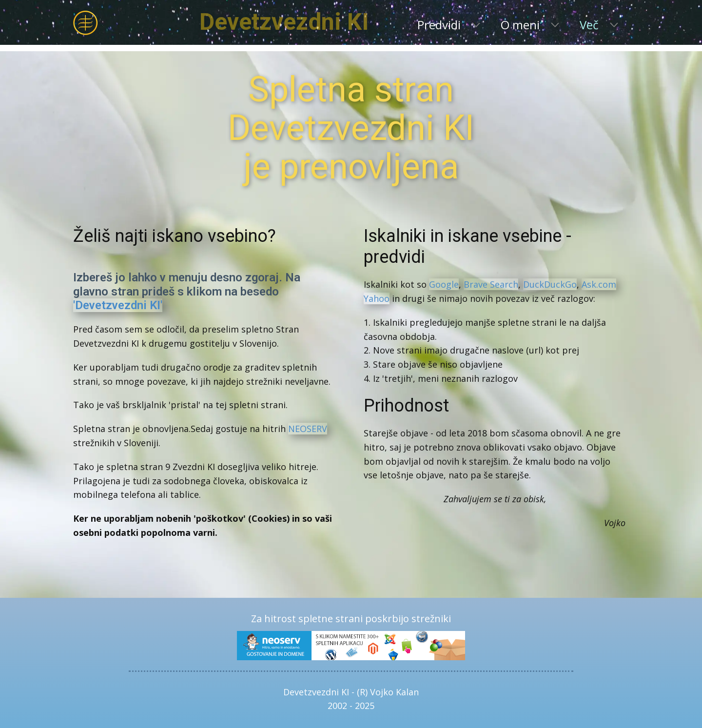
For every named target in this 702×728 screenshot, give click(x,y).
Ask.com (599, 284)
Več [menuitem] (589, 25)
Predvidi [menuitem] (439, 25)
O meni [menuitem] (520, 25)
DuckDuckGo (550, 284)
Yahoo (377, 298)
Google (444, 284)
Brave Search (491, 284)
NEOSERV (308, 429)
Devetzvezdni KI (321, 22)
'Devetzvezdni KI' (118, 305)
